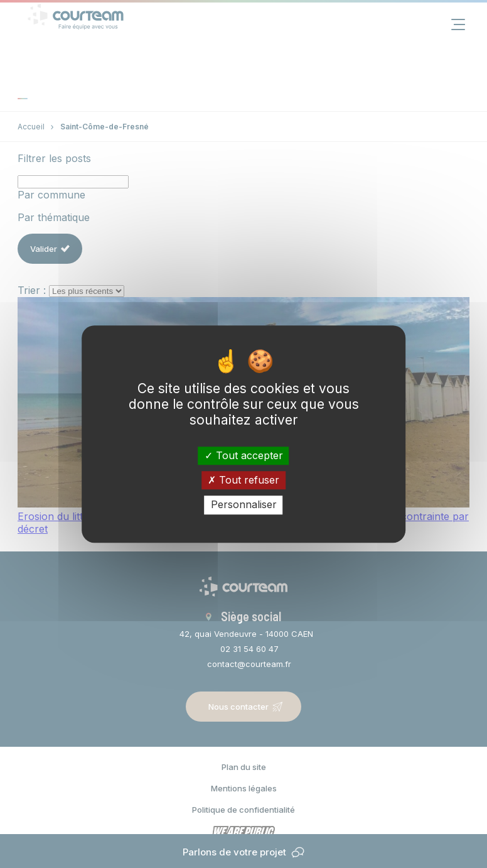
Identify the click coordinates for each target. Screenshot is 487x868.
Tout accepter (244, 455)
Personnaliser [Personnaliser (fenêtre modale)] (244, 505)
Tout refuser (243, 480)
